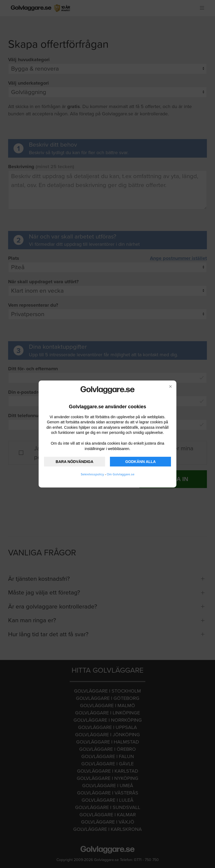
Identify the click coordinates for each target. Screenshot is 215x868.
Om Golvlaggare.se (121, 474)
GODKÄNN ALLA (141, 462)
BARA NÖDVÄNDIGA (74, 462)
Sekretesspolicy (92, 474)
